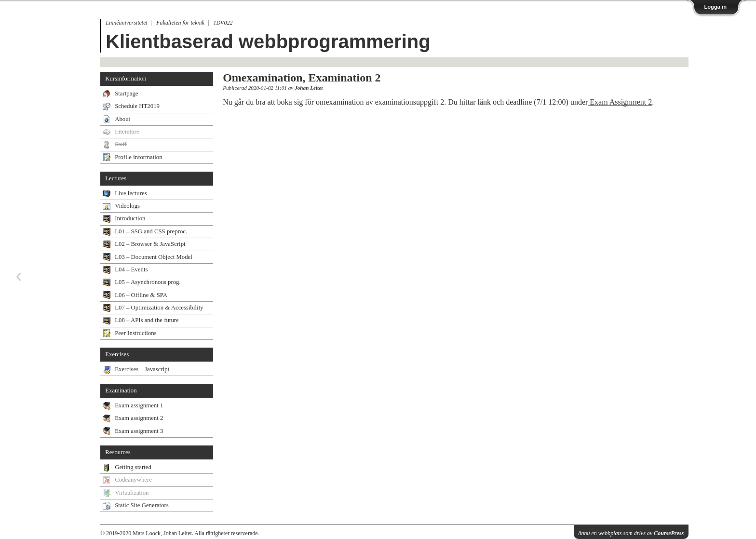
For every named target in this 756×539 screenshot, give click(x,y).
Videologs (127, 206)
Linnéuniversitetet (127, 23)
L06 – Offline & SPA (141, 295)
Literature (127, 132)
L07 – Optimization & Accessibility (159, 308)
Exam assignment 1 (139, 405)
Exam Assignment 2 (620, 102)
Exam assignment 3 (139, 431)
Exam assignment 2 (139, 418)
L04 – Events (131, 269)
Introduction (130, 218)
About (122, 119)
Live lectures (131, 193)
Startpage (126, 94)
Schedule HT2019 (137, 106)
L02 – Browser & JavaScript (150, 244)
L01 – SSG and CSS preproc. (151, 231)
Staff (121, 144)
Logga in (715, 7)
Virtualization (132, 493)
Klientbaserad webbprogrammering (268, 41)
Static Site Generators (142, 505)
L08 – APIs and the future (147, 320)
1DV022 (223, 23)
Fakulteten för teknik (180, 23)
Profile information (138, 157)
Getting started (133, 467)
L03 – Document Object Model (154, 257)
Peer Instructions (135, 333)
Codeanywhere (133, 480)
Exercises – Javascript (142, 369)
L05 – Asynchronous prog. (148, 282)
